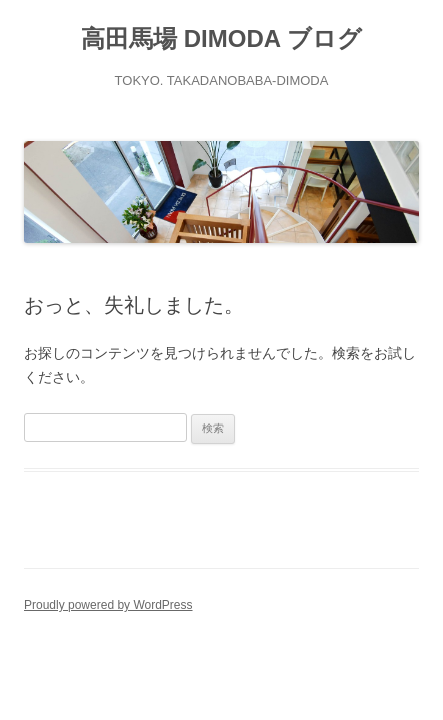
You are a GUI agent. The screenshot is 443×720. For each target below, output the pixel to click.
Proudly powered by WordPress (108, 605)
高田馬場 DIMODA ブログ (221, 38)
